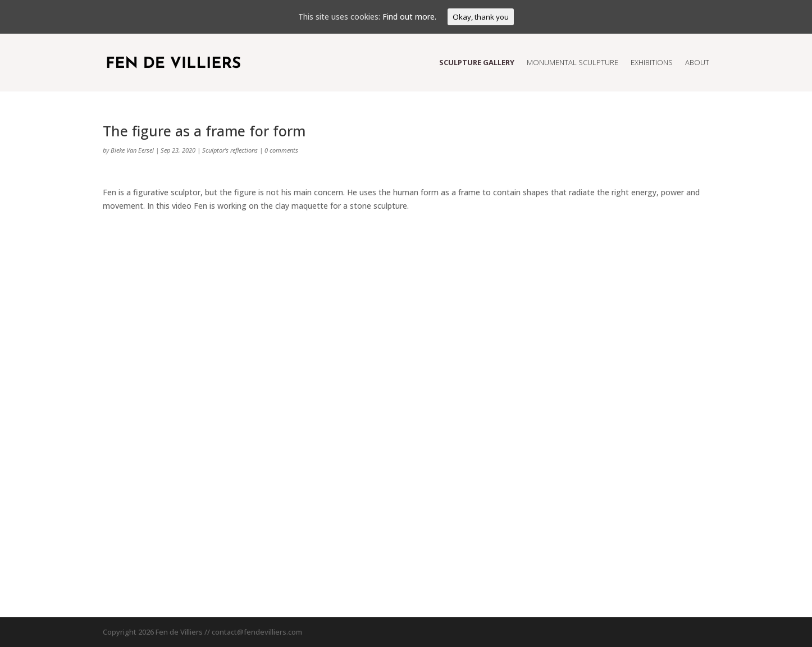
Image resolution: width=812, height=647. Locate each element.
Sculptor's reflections (230, 150)
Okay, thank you (481, 17)
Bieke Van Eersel (132, 150)
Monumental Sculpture (572, 62)
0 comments (281, 150)
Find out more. (409, 17)
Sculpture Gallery (477, 62)
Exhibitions (652, 62)
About (697, 62)
